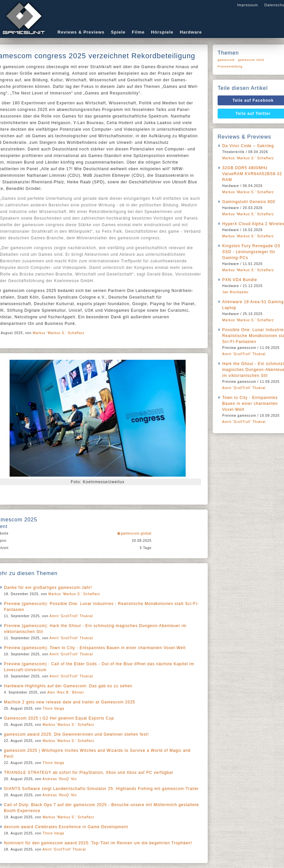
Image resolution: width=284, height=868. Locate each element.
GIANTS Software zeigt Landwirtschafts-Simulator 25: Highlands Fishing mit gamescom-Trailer (101, 789)
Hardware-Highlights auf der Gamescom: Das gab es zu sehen (68, 686)
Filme (138, 32)
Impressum (247, 5)
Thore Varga (54, 709)
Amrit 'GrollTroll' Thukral (71, 616)
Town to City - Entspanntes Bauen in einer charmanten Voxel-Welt (250, 404)
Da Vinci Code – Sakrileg (248, 146)
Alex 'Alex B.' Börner (66, 692)
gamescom (226, 60)
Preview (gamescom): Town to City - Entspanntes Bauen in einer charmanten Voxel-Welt (95, 648)
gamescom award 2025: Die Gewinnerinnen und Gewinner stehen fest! (76, 734)
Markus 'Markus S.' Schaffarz (59, 333)
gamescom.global (136, 533)
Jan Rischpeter (236, 292)
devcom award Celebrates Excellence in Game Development (66, 827)
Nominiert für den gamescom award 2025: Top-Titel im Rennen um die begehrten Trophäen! (98, 843)
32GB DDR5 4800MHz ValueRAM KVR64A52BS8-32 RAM (252, 174)
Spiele (118, 32)
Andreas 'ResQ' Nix (60, 779)
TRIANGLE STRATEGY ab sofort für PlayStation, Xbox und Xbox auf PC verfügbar (89, 773)
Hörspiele (162, 32)
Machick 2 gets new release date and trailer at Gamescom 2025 (70, 702)
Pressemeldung (230, 66)
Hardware (191, 32)
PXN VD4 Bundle (240, 280)
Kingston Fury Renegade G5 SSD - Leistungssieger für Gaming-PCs (251, 252)
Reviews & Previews (81, 32)
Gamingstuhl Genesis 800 (249, 202)
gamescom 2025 (251, 60)
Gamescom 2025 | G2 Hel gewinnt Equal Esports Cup (59, 718)
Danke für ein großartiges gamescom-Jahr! (48, 588)
